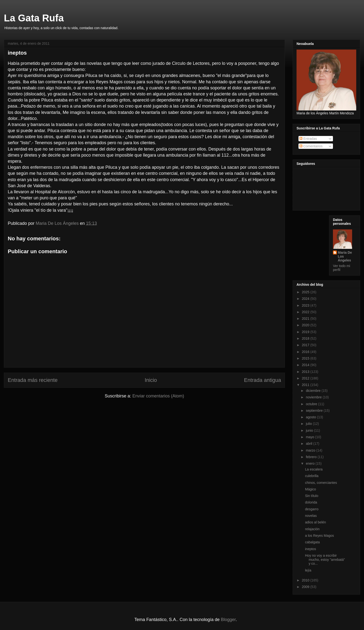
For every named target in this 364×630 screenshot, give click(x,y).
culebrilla (312, 476)
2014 (306, 365)
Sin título (312, 496)
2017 (306, 345)
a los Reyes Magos (319, 536)
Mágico (310, 489)
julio (309, 424)
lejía (308, 570)
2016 (306, 352)
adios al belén (315, 522)
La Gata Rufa (34, 18)
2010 (306, 580)
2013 (306, 372)
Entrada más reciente (33, 380)
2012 (306, 378)
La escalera (314, 469)
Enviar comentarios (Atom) (158, 396)
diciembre (314, 391)
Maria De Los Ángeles (345, 256)
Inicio (151, 380)
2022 (306, 312)
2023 (306, 305)
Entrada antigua (263, 380)
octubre (312, 404)
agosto (311, 417)
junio (310, 430)
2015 (306, 358)
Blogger (228, 620)
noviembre (314, 397)
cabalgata (312, 542)
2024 (306, 299)
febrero (312, 457)
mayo (310, 437)
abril (309, 444)
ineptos (310, 549)
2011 (306, 385)
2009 (306, 587)
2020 (306, 325)
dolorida (311, 502)
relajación (312, 529)
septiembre (315, 411)
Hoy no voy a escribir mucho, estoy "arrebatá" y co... (325, 560)
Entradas (308, 139)
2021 (306, 319)
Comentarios (311, 146)
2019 (306, 332)
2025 (306, 292)
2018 (306, 338)
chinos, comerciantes (321, 483)
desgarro (312, 509)
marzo (311, 450)
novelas (311, 516)
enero (311, 463)
